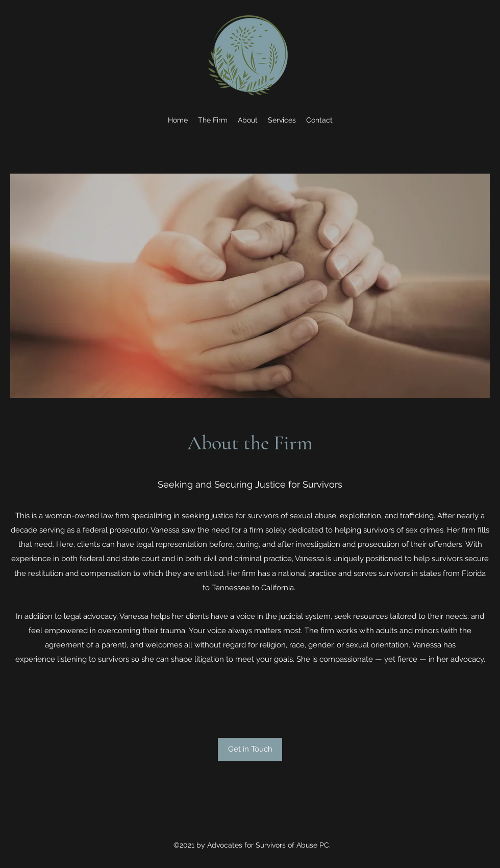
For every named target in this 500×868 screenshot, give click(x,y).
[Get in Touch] (250, 749)
